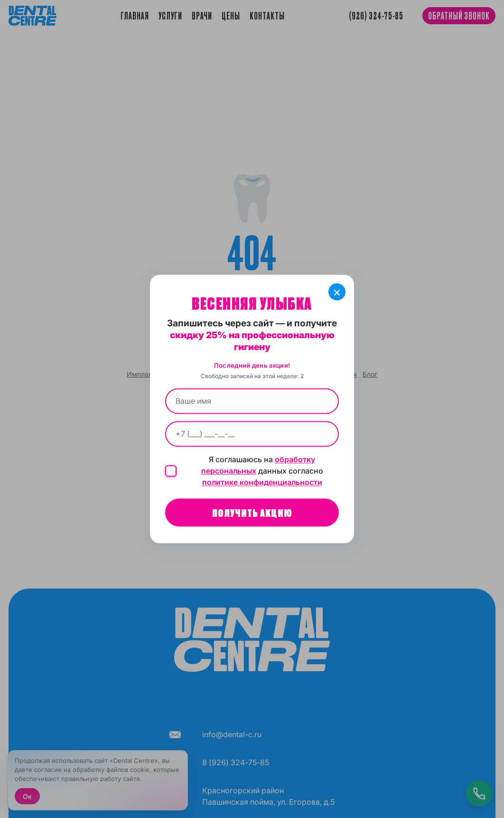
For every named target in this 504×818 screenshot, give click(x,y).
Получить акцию (252, 513)
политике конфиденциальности (262, 483)
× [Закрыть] (337, 292)
